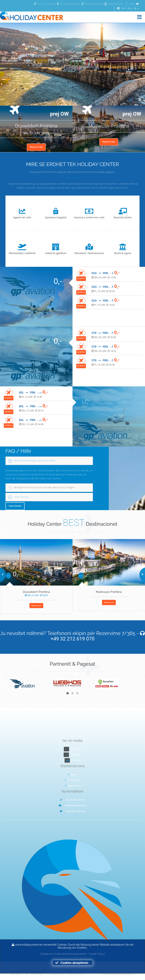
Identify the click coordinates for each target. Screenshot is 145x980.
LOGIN (134, 4)
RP (27, 974)
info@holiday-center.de (75, 806)
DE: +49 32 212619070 (68, 4)
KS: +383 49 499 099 (92, 4)
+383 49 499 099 (113, 4)
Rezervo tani (36, 147)
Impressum (57, 974)
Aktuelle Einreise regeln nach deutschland (34, 461)
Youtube (77, 760)
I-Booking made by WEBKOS (118, 974)
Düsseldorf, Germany (75, 811)
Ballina (16, 974)
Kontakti (39, 974)
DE (124, 9)
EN (131, 9)
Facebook (77, 749)
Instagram (77, 755)
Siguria (73, 774)
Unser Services (21, 497)
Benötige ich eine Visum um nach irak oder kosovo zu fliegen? (44, 488)
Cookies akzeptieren (72, 963)
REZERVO (81, 279)
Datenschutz (77, 974)
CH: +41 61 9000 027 (45, 4)
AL (137, 9)
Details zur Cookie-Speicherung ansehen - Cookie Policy (73, 954)
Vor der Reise (73, 780)
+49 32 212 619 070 (73, 639)
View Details (15, 506)
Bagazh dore (73, 786)
